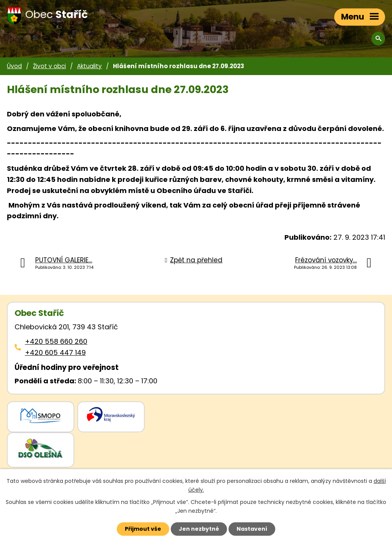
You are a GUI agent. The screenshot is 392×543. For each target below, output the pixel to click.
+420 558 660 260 (56, 341)
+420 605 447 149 (55, 352)
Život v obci (49, 66)
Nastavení (252, 529)
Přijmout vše (143, 529)
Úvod (14, 66)
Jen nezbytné (199, 529)
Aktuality (89, 66)
